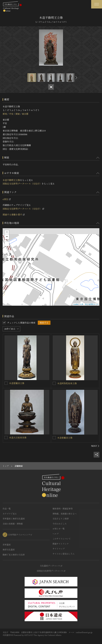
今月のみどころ (60, 524)
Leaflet (76, 304)
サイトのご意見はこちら (64, 554)
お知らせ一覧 (59, 529)
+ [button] (7, 232)
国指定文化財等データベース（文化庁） (22, 184)
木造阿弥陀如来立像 (67, 383)
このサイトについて (62, 539)
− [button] (7, 237)
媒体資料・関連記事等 (63, 509)
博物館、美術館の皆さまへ (65, 514)
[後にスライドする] (76, 78)
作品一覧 (7, 509)
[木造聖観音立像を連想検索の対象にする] (6, 383)
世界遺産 (7, 545)
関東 (18, 114)
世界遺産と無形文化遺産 (14, 519)
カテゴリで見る (10, 514)
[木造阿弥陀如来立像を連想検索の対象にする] (54, 383)
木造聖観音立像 (17, 383)
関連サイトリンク (61, 544)
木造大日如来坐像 (18, 437)
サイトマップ (59, 549)
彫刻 (5, 114)
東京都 (25, 114)
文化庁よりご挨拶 (61, 519)
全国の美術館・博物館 (13, 524)
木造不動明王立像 (11, 180)
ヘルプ (56, 534)
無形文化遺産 (9, 550)
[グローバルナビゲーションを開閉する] (97, 4)
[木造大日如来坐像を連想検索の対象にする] (6, 437)
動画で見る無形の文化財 (14, 555)
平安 (11, 114)
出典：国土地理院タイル (89, 304)
